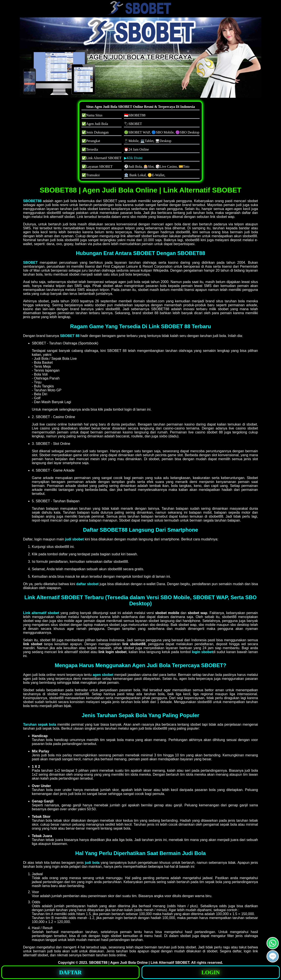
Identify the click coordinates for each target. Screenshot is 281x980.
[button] (273, 956)
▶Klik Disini (133, 158)
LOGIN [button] (211, 972)
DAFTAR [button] (70, 972)
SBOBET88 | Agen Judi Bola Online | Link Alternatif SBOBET (139, 963)
